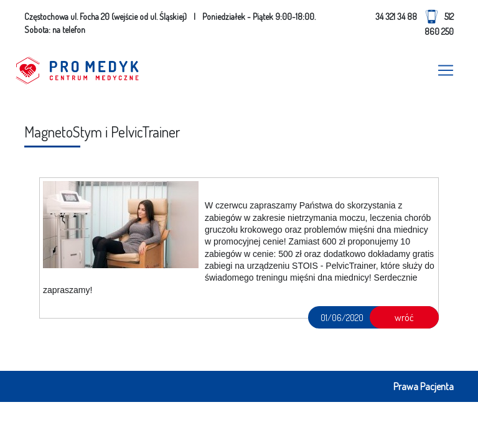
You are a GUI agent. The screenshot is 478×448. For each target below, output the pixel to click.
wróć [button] (404, 317)
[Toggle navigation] (446, 70)
